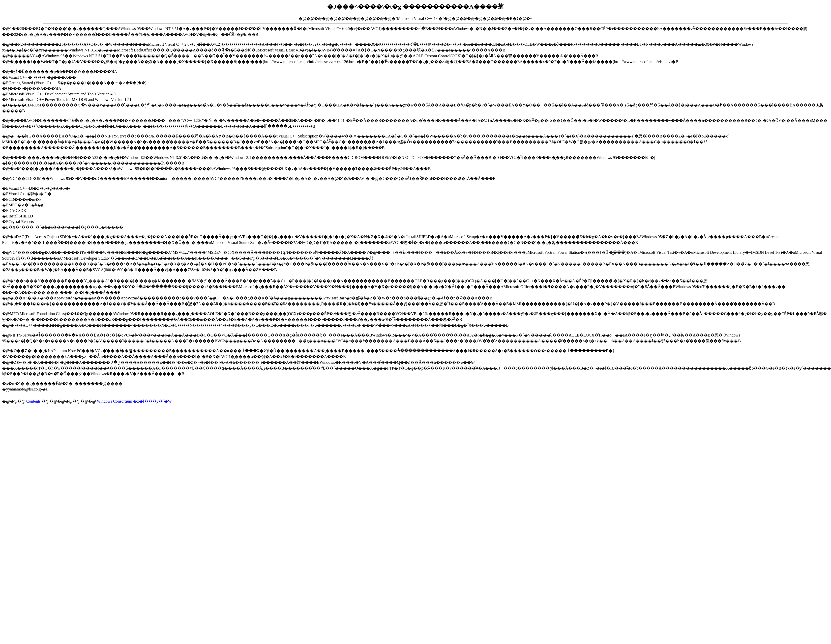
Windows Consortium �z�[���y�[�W (134, 401)
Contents (33, 401)
